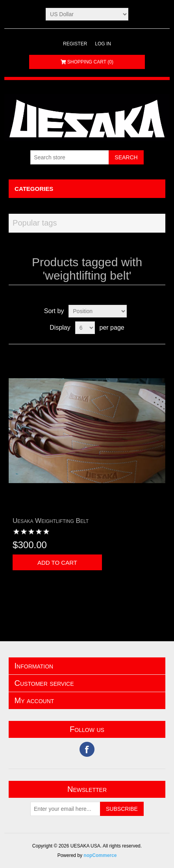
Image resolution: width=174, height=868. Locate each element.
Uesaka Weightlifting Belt (51, 521)
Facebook (87, 749)
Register (75, 44)
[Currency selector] (87, 14)
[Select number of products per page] (85, 328)
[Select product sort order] (98, 311)
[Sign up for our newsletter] (65, 809)
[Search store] (70, 157)
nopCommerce (100, 855)
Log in (103, 44)
